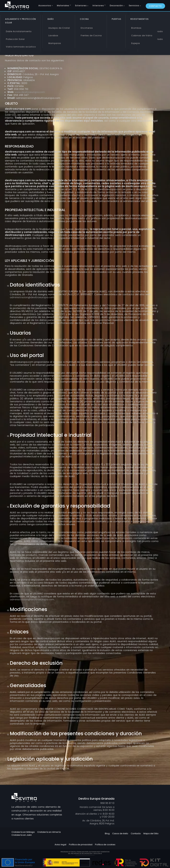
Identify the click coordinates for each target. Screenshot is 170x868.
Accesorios (45, 6)
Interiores (98, 6)
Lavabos (53, 36)
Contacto (155, 6)
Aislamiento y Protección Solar (21, 21)
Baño (51, 19)
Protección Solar (15, 39)
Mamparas (55, 43)
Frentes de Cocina (91, 36)
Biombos (136, 28)
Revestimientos (140, 19)
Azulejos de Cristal (59, 28)
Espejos (136, 43)
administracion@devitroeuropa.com (32, 297)
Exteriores (81, 6)
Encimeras (87, 28)
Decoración (116, 6)
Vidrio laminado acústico (21, 47)
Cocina (84, 19)
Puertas (117, 19)
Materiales (63, 6)
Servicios (134, 6)
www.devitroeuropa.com (30, 92)
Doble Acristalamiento (19, 31)
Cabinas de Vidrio (142, 36)
